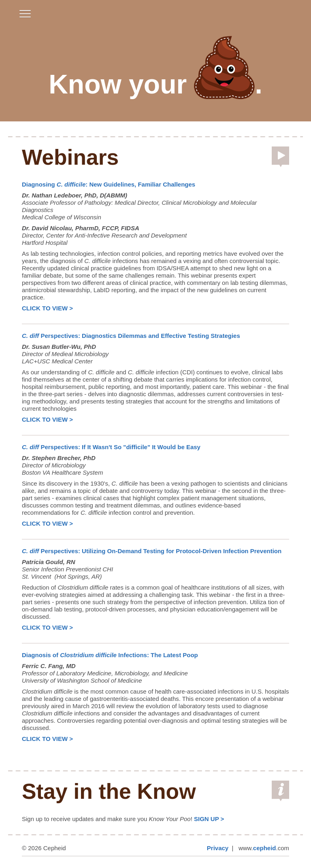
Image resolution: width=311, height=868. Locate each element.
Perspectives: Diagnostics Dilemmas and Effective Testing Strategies (131, 336)
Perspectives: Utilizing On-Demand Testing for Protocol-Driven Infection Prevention (152, 551)
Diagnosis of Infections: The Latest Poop (110, 655)
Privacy (218, 848)
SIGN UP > (209, 819)
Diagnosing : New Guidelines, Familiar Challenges (109, 184)
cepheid (265, 848)
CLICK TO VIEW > (47, 308)
